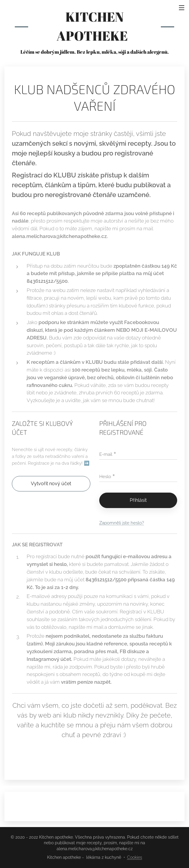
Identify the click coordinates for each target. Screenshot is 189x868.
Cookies (135, 857)
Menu (182, 8)
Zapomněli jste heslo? (122, 523)
